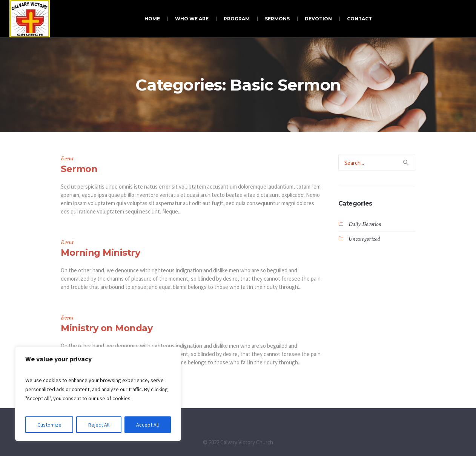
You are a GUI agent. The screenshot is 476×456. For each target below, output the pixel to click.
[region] (98, 394)
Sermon (79, 169)
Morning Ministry (100, 253)
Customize (49, 425)
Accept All (147, 425)
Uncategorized (364, 239)
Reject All (99, 425)
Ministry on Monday (107, 328)
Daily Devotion (365, 224)
